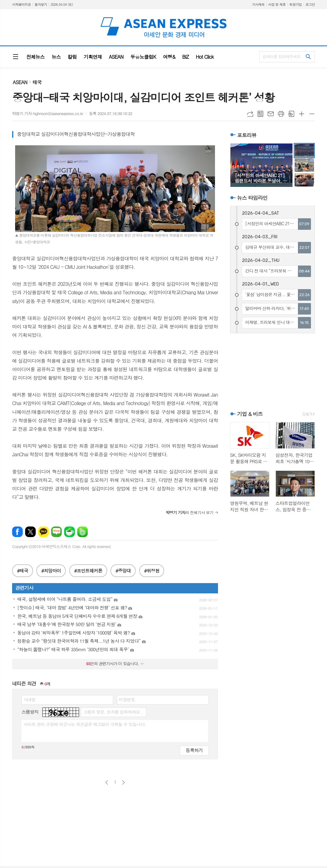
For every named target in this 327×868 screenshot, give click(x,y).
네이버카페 (69, 532)
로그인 (310, 4)
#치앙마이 (51, 571)
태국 (37, 82)
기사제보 (258, 4)
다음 (123, 782)
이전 (107, 782)
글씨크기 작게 (312, 114)
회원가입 (296, 4)
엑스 (30, 532)
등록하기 (194, 750)
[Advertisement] (272, 371)
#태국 (23, 571)
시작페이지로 (21, 4)
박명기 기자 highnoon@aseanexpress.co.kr (48, 113)
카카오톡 (43, 532)
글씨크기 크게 (302, 114)
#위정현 (152, 571)
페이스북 (17, 532)
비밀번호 (127, 699)
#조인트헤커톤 (88, 571)
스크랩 (291, 114)
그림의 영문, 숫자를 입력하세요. (112, 712)
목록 (260, 114)
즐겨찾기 (41, 4)
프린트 (281, 114)
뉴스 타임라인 (252, 198)
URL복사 (250, 114)
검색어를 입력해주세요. (282, 56)
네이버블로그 (56, 532)
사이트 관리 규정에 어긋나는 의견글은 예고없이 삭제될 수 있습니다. (85, 724)
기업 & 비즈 (250, 414)
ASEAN (20, 82)
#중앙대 (123, 571)
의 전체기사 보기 (189, 512)
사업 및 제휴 (277, 4)
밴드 (83, 532)
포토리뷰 (247, 135)
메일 (271, 114)
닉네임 (30, 699)
